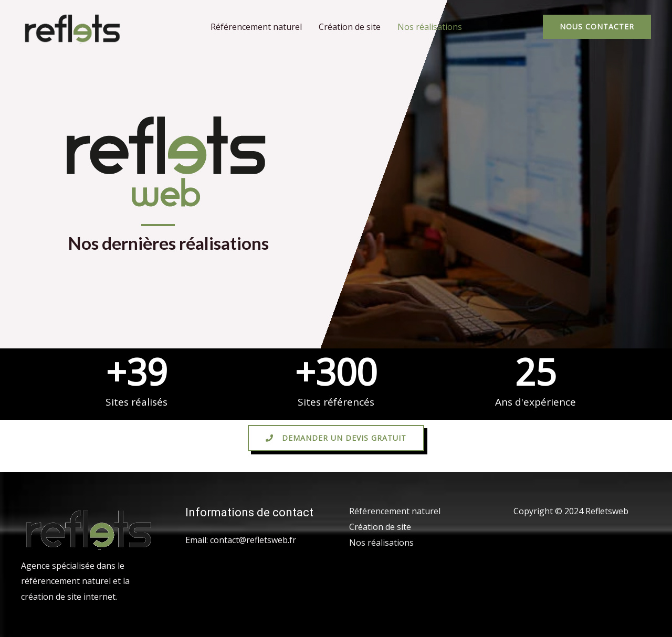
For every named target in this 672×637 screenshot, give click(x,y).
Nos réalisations (430, 27)
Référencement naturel (256, 27)
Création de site (350, 27)
